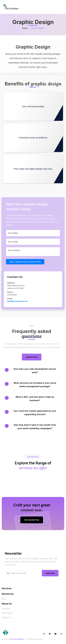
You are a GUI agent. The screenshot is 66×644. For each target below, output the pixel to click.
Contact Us (6, 617)
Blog (4, 599)
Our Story (6, 609)
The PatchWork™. (17, 639)
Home (25, 28)
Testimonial (7, 613)
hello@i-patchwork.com (17, 301)
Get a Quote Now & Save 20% (25, 262)
